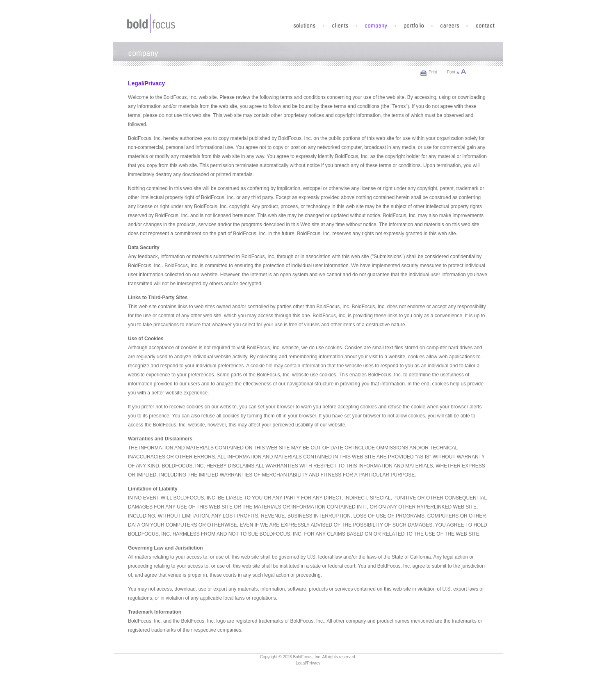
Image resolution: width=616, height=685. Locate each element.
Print (433, 72)
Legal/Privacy (308, 663)
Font (451, 72)
